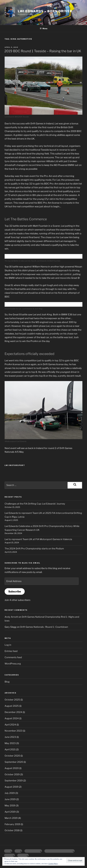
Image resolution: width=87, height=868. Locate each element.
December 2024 (13, 712)
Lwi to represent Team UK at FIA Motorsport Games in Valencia (38, 539)
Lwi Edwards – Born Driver (45, 11)
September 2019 (14, 781)
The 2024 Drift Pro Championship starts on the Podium (34, 549)
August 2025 (12, 706)
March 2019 (11, 818)
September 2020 (14, 762)
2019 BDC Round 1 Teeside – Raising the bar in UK (43, 51)
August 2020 (12, 768)
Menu (44, 28)
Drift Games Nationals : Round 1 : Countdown (44, 627)
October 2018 (12, 830)
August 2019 (11, 787)
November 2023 (13, 731)
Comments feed (13, 657)
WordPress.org (13, 664)
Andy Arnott (11, 617)
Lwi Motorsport (15, 465)
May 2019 (10, 806)
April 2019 (10, 812)
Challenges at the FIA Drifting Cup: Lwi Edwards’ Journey (35, 504)
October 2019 (12, 774)
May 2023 (10, 743)
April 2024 (10, 725)
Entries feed (11, 651)
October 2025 (12, 700)
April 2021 (10, 749)
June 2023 (10, 737)
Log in (8, 645)
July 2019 (10, 793)
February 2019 (12, 824)
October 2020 (12, 756)
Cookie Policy (53, 864)
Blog (7, 682)
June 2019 (10, 799)
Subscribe (15, 591)
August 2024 (12, 718)
